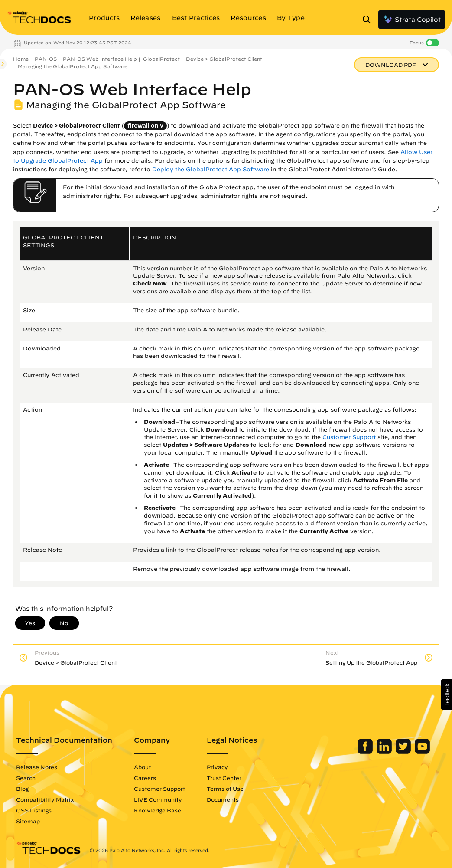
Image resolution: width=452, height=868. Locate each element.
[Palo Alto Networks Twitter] (404, 752)
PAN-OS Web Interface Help (100, 59)
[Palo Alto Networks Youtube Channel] (422, 752)
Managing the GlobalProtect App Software (73, 66)
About (142, 767)
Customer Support (349, 437)
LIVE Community (158, 799)
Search (26, 778)
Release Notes (37, 767)
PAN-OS (46, 59)
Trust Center (224, 778)
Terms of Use (225, 789)
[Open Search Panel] (369, 20)
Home (21, 59)
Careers (145, 778)
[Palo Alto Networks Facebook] (366, 752)
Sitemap (28, 821)
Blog (22, 789)
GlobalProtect (161, 59)
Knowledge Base (158, 810)
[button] (447, 694)
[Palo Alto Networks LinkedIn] (385, 752)
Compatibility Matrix (45, 799)
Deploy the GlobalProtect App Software (211, 169)
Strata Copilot (412, 20)
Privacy (217, 767)
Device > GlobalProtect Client (224, 59)
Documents (223, 799)
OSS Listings (34, 810)
